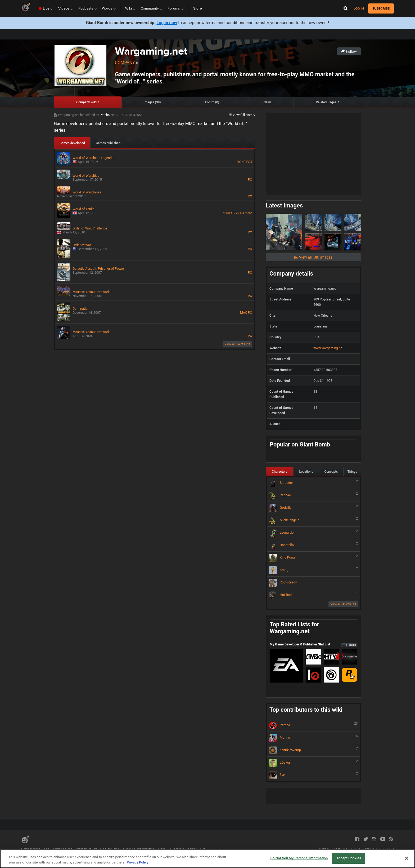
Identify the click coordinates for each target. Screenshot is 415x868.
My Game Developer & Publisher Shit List (313, 644)
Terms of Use (62, 849)
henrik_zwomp (313, 750)
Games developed (72, 143)
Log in (359, 9)
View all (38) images (313, 257)
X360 (226, 213)
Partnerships (31, 849)
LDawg (313, 763)
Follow (349, 51)
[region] (207, 859)
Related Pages (326, 102)
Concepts (331, 472)
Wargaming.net (151, 51)
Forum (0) (212, 102)
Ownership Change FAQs (187, 849)
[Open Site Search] (346, 8)
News (268, 102)
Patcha (105, 115)
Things (352, 472)
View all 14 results (237, 344)
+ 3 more (246, 213)
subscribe (381, 8)
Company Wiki (86, 102)
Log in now (167, 23)
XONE (241, 162)
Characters (280, 472)
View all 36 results (343, 604)
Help (162, 849)
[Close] (407, 858)
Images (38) (152, 102)
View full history (242, 115)
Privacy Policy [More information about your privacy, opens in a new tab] (138, 862)
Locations (306, 472)
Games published (108, 143)
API (46, 849)
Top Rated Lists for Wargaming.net (294, 628)
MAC (243, 313)
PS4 (249, 162)
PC (250, 180)
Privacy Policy (86, 849)
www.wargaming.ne (328, 348)
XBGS (234, 213)
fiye (313, 775)
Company (125, 63)
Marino (313, 738)
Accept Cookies (349, 858)
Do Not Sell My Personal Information (127, 849)
